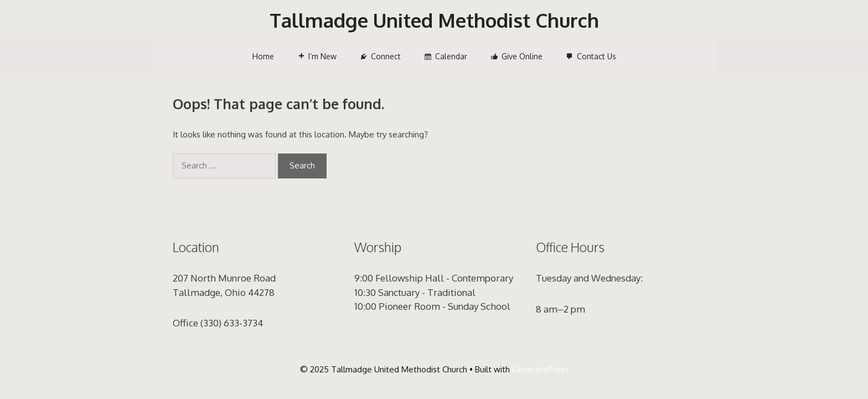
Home (263, 56)
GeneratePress (540, 369)
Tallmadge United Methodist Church (434, 20)
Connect (386, 56)
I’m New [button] (322, 56)
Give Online (522, 56)
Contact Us (596, 56)
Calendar (451, 56)
